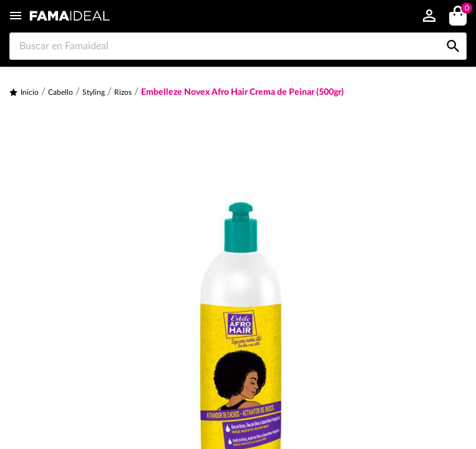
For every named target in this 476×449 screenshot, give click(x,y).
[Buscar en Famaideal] (238, 46)
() (464, 10)
